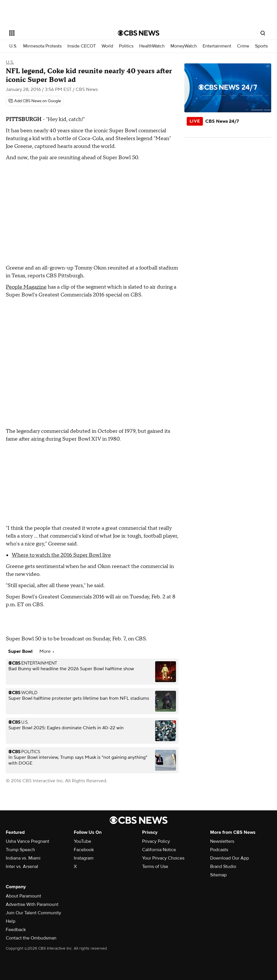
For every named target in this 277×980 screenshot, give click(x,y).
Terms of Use (155, 867)
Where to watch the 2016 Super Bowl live (61, 555)
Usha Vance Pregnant (27, 841)
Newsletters (222, 841)
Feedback (16, 930)
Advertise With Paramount (32, 904)
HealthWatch (152, 46)
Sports (261, 46)
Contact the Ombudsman (31, 938)
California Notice (159, 850)
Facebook (84, 850)
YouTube (82, 841)
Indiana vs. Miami (23, 858)
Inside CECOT (82, 46)
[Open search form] (263, 33)
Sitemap (218, 875)
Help (11, 921)
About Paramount (23, 896)
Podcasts (219, 850)
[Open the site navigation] (52, 33)
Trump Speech (20, 850)
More (47, 651)
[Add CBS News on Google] (35, 101)
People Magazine (26, 287)
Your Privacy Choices (163, 858)
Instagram (84, 858)
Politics (126, 46)
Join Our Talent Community (33, 913)
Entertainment (217, 46)
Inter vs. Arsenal (22, 867)
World (107, 46)
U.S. (13, 46)
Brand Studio (223, 867)
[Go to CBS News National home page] (139, 33)
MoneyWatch (184, 46)
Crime (243, 46)
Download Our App (230, 858)
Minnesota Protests (42, 46)
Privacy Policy (156, 841)
